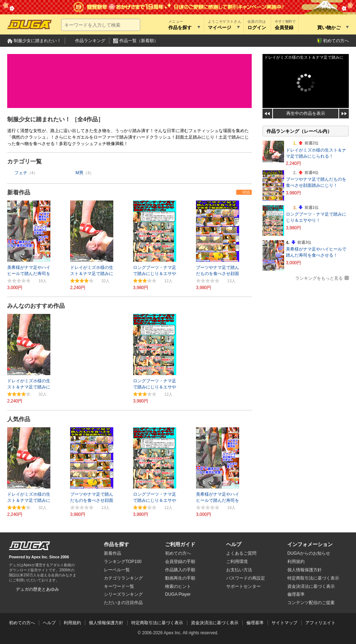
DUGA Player (178, 594)
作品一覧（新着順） (139, 41)
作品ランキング (90, 41)
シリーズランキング (123, 594)
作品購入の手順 (180, 570)
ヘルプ (234, 544)
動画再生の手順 (180, 578)
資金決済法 (311, 586)
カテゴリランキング (123, 578)
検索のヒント (178, 586)
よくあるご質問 (241, 553)
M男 (79, 173)
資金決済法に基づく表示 (215, 623)
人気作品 (19, 419)
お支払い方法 (239, 570)
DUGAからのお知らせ (309, 553)
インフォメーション (310, 544)
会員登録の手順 (180, 562)
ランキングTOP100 (123, 562)
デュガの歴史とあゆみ (37, 589)
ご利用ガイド (180, 544)
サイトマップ (284, 623)
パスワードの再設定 (246, 578)
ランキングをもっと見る (319, 278)
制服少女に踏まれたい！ (37, 41)
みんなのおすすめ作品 (36, 306)
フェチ (21, 173)
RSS (246, 192)
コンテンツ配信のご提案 (311, 603)
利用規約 (296, 562)
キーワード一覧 (119, 586)
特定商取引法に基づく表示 (157, 623)
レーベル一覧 (117, 570)
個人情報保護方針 (305, 570)
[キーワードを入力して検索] (101, 25)
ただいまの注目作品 (123, 603)
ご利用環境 (237, 562)
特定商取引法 (313, 578)
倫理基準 (296, 594)
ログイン (257, 28)
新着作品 (19, 192)
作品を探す (117, 544)
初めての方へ (336, 41)
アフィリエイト (320, 623)
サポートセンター (243, 586)
